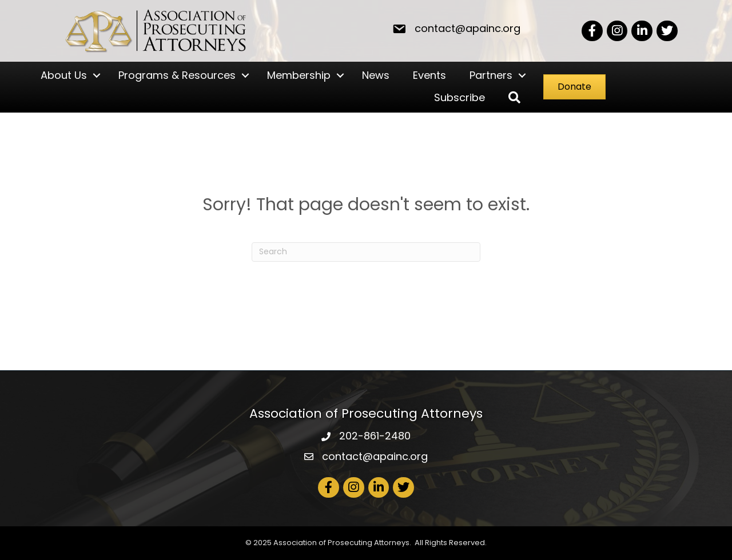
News (376, 75)
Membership (299, 75)
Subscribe (460, 97)
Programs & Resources (177, 75)
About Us (64, 75)
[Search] (366, 252)
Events (429, 75)
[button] (514, 98)
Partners (491, 75)
